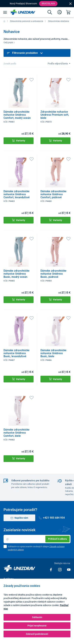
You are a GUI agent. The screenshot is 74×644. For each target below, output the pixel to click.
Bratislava (48, 4)
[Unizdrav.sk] (23, 12)
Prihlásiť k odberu (57, 539)
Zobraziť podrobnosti (37, 634)
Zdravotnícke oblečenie (58, 21)
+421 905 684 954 (52, 518)
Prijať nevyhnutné (37, 626)
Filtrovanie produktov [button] (25, 53)
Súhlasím (37, 617)
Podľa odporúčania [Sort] (58, 64)
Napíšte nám (19, 518)
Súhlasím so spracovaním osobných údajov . (36, 548)
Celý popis (9, 42)
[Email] (37, 539)
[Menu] (5, 12)
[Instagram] (60, 569)
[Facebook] (51, 569)
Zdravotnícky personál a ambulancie (27, 21)
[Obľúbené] (32, 79)
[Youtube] (69, 569)
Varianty (19, 141)
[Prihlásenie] (60, 12)
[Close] (70, 4)
